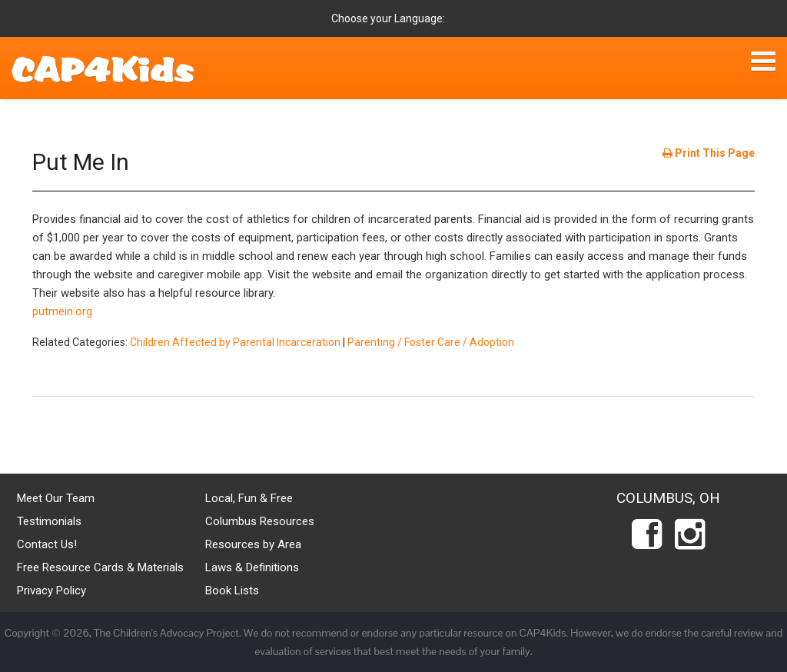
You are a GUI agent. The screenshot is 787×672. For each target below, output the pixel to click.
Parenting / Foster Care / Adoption (431, 342)
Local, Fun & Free (249, 498)
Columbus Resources (260, 521)
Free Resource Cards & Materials (100, 567)
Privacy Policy (51, 590)
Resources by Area (253, 544)
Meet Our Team (56, 498)
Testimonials (49, 521)
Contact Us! (47, 544)
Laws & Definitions (252, 567)
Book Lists (232, 590)
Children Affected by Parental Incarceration (235, 342)
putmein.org (62, 311)
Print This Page (709, 153)
